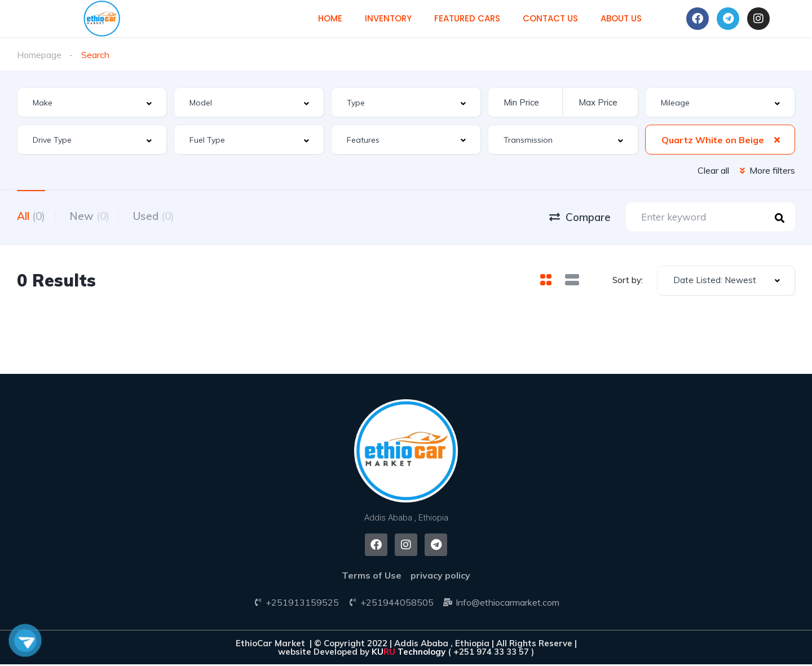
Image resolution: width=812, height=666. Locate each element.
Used (162, 215)
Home (330, 18)
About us (621, 18)
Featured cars (467, 18)
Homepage (39, 55)
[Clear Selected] (777, 139)
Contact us (550, 18)
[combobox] (92, 102)
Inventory (388, 18)
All (31, 215)
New (93, 215)
